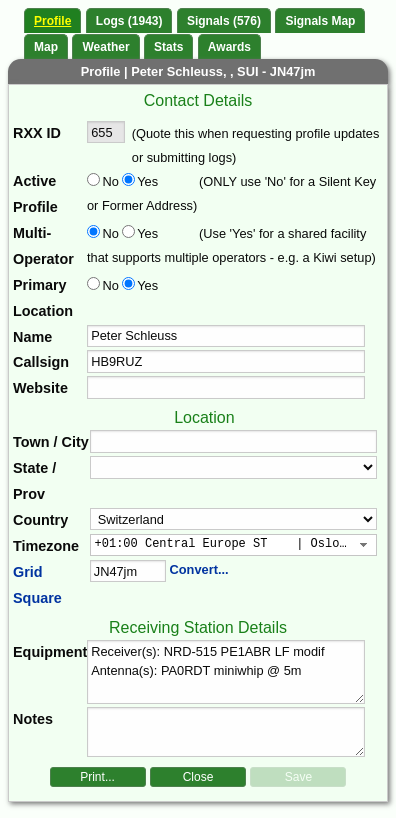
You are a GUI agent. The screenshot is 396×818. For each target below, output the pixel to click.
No (111, 181)
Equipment (50, 652)
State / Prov (34, 481)
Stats (168, 47)
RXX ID (37, 133)
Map (46, 47)
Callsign (41, 362)
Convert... (199, 569)
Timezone (46, 546)
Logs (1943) (129, 21)
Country (40, 520)
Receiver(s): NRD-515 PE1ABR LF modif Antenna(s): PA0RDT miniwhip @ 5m (226, 672)
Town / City (51, 442)
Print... (97, 777)
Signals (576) (224, 21)
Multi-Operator (43, 246)
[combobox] (233, 545)
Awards (229, 47)
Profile (52, 21)
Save (298, 777)
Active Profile (35, 194)
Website (40, 388)
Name (32, 337)
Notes (33, 719)
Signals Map (320, 21)
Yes (146, 181)
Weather (105, 47)
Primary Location (43, 298)
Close (198, 777)
